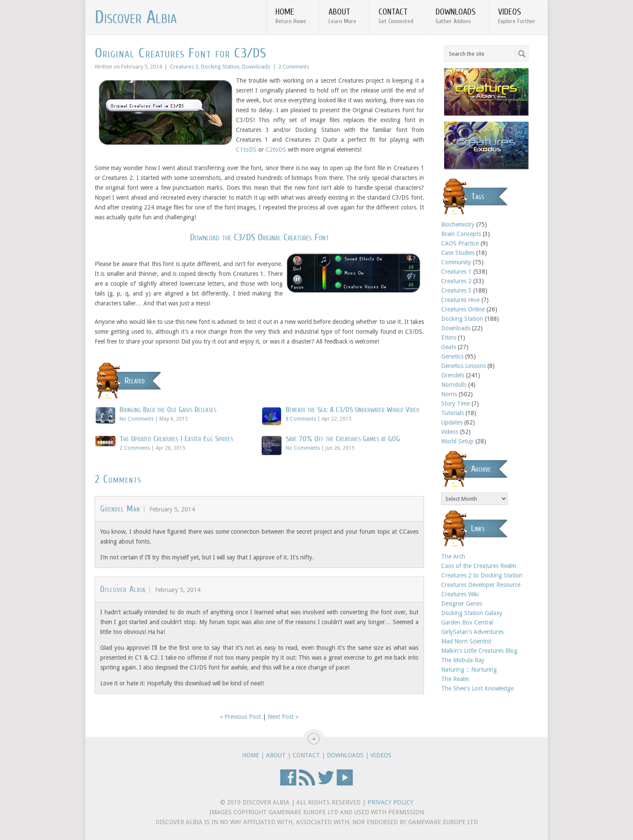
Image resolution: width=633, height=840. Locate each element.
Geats (449, 347)
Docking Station (220, 67)
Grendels (453, 375)
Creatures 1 (456, 272)
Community (456, 262)
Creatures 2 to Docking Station (482, 575)
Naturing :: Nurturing (469, 670)
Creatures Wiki (460, 594)
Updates (452, 422)
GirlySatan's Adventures (472, 632)
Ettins (449, 338)
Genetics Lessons (463, 366)
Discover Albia (136, 18)
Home (291, 16)
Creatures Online (463, 309)
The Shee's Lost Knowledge (477, 688)
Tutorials (452, 413)
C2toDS (276, 149)
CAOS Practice (460, 243)
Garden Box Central (467, 622)
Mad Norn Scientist (466, 641)
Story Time (455, 404)
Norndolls (454, 385)
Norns (449, 394)
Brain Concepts (461, 234)
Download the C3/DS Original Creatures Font (259, 237)
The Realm (455, 679)
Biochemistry (458, 224)
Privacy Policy (390, 802)
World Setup (457, 441)
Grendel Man (120, 509)
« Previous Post (240, 717)
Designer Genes (462, 604)
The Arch (453, 556)
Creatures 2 (456, 281)
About (342, 16)
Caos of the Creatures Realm (479, 566)
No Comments (137, 419)
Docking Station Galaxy (472, 613)
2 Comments (294, 67)
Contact (396, 16)
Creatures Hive (460, 300)
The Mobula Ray (463, 660)
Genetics (452, 356)
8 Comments (301, 419)
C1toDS (246, 149)
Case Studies (458, 253)
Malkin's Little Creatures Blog (479, 651)
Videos (517, 16)
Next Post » (283, 717)
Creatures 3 (184, 67)
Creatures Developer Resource (481, 585)
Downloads (456, 16)
